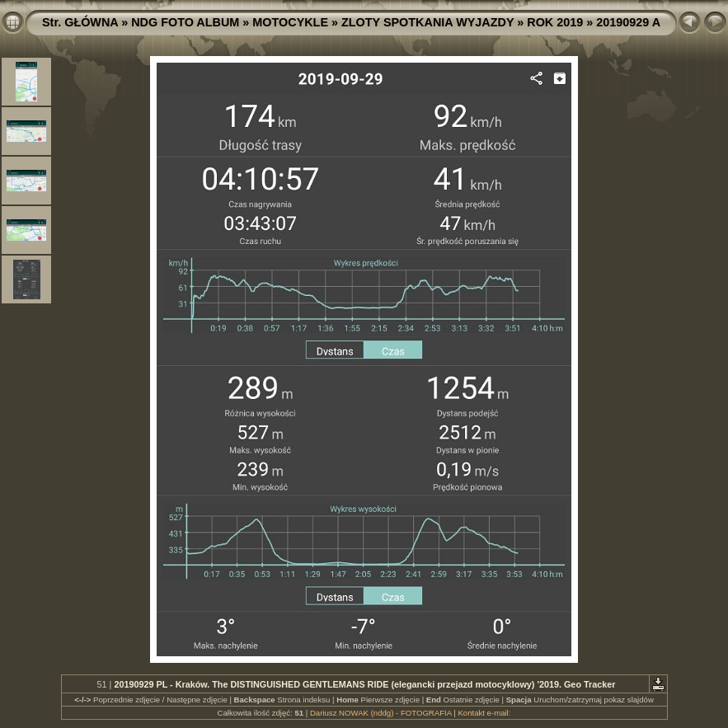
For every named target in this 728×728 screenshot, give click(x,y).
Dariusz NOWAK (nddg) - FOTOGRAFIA (381, 713)
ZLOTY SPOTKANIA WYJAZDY (427, 22)
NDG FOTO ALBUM (185, 22)
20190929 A (628, 22)
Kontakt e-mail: (484, 713)
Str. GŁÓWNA (80, 22)
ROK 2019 (555, 22)
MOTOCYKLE (290, 22)
